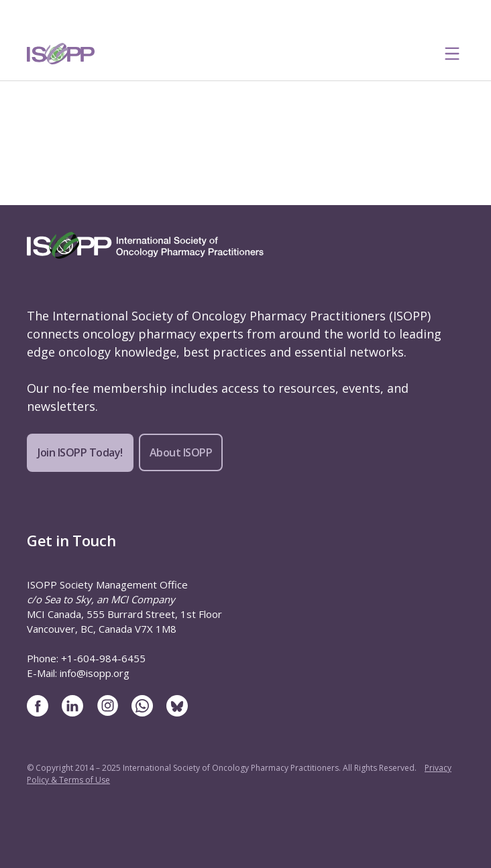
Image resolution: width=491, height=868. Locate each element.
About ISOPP (181, 452)
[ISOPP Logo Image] (61, 54)
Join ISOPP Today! (80, 452)
